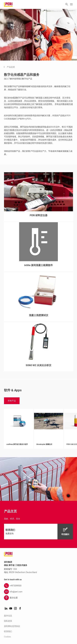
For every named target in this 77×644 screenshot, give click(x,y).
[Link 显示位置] (38, 598)
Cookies (7, 637)
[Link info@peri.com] (38, 592)
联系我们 (8, 631)
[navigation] (11, 67)
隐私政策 (8, 621)
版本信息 (8, 616)
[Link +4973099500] (38, 586)
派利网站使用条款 (12, 626)
